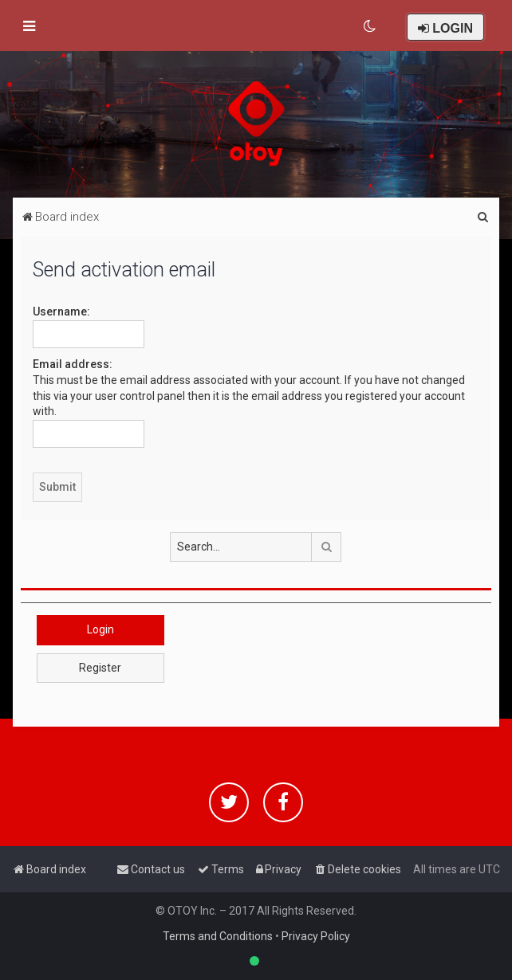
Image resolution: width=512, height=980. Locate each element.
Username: (61, 312)
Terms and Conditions (218, 936)
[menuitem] (370, 26)
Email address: (73, 364)
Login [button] (100, 629)
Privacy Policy (316, 936)
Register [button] (100, 668)
